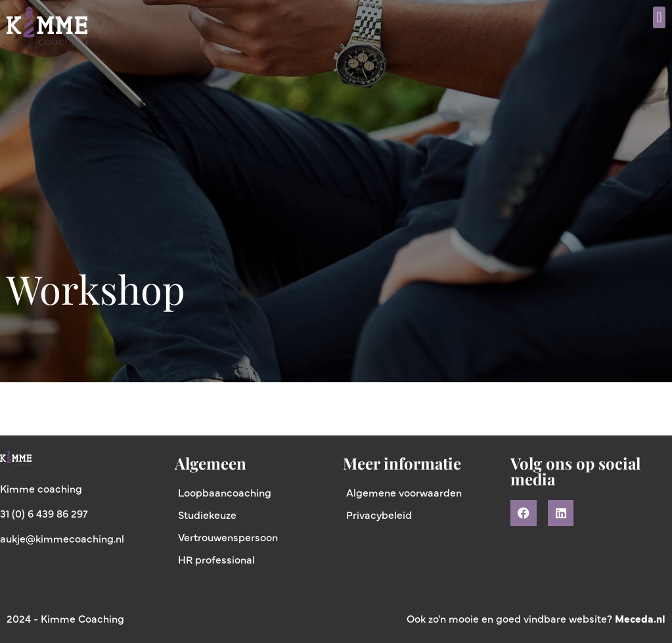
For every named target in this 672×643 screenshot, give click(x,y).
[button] (659, 17)
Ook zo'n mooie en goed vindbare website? (536, 618)
